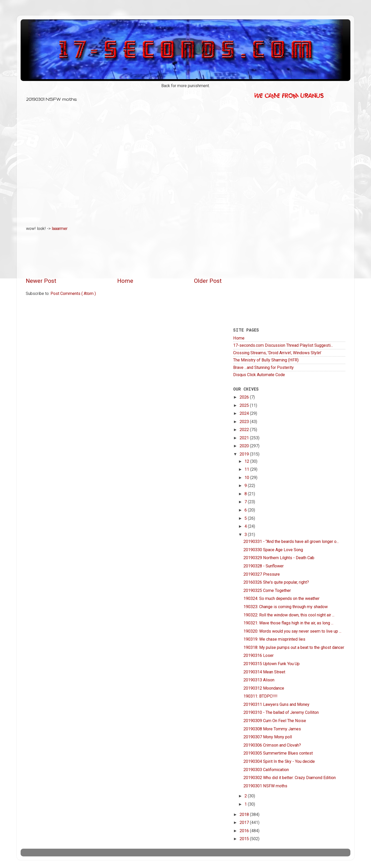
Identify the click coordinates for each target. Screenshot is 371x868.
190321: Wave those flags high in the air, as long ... (288, 623)
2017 (245, 822)
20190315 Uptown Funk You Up (272, 664)
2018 (245, 815)
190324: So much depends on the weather (281, 598)
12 (247, 461)
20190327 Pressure (262, 574)
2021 (245, 438)
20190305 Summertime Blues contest (278, 753)
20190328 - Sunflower (264, 566)
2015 (245, 839)
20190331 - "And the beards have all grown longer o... (291, 542)
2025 (245, 405)
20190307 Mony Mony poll (268, 737)
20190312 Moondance (264, 688)
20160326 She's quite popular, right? (276, 582)
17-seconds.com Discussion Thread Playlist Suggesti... (283, 345)
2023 (245, 422)
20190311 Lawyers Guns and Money (276, 704)
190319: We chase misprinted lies (274, 639)
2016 (245, 831)
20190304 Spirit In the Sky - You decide (279, 761)
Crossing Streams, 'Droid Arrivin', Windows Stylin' (277, 353)
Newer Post (41, 281)
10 (247, 478)
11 (247, 469)
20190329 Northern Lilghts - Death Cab (279, 558)
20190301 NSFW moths (265, 786)
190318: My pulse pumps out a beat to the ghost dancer (294, 647)
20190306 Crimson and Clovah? (272, 745)
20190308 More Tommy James (272, 729)
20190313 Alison (259, 680)
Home (125, 281)
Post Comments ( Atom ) (73, 294)
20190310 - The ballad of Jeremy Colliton (281, 712)
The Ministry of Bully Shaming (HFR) (266, 360)
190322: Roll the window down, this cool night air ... (289, 615)
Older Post (208, 281)
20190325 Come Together (267, 590)
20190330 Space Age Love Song (273, 550)
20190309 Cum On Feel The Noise (275, 721)
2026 (245, 397)
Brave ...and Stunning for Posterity (263, 367)
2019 (245, 454)
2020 (245, 446)
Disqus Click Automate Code (259, 375)
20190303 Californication (266, 770)
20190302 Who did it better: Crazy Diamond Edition (290, 778)
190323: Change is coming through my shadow (286, 607)
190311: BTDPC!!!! (260, 696)
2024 (245, 413)
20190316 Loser (259, 655)
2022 (245, 430)
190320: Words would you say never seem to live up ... (292, 631)
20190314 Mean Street (264, 672)
